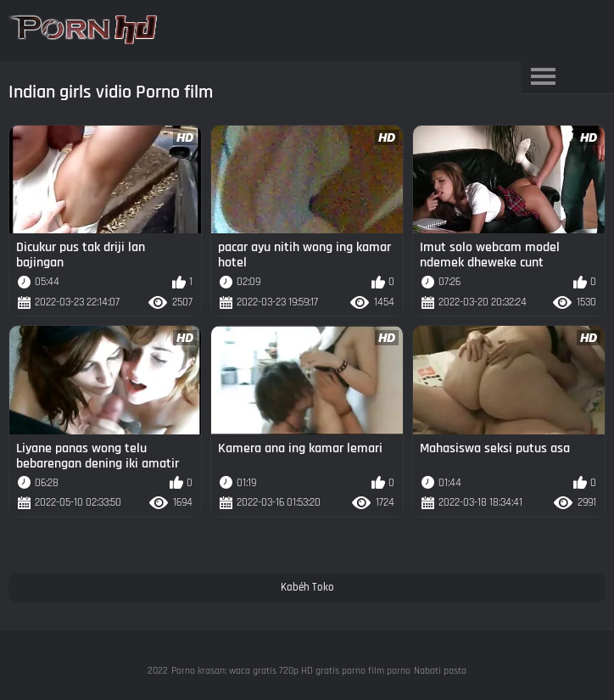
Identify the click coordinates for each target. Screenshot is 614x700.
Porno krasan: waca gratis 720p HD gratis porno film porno (291, 671)
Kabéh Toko (307, 587)
